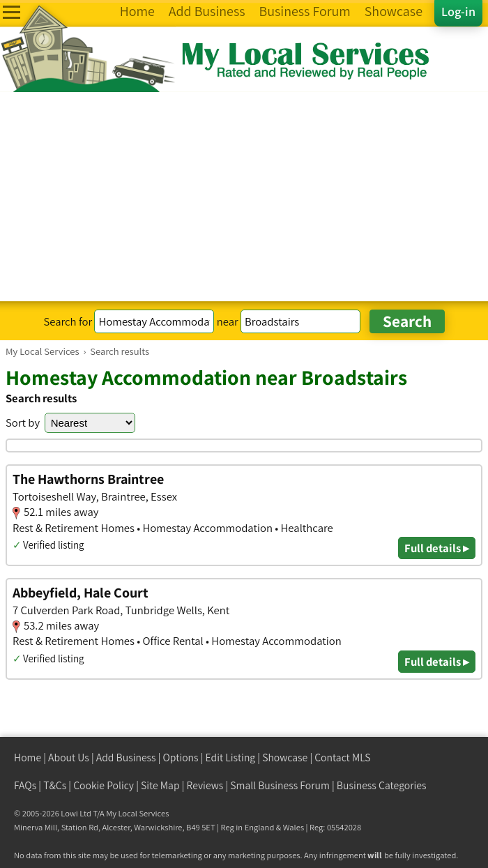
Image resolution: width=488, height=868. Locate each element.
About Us (69, 757)
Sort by (23, 422)
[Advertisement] (244, 197)
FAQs (25, 785)
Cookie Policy (104, 785)
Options (181, 757)
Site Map (160, 785)
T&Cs (55, 785)
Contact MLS (342, 757)
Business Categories (382, 785)
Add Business (126, 757)
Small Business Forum (280, 785)
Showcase (285, 757)
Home (28, 757)
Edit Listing (231, 757)
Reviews (205, 785)
